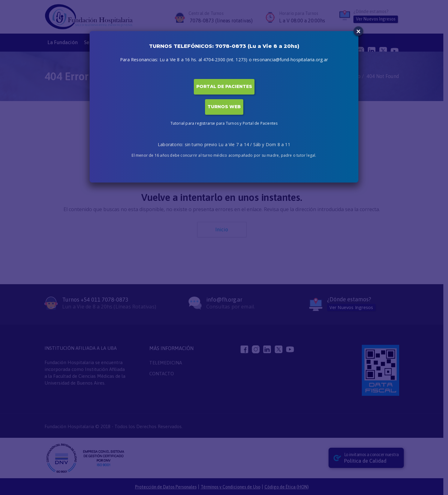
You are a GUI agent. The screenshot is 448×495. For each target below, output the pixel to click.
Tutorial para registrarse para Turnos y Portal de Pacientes (224, 123)
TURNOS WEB (224, 107)
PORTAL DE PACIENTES (224, 86)
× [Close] (358, 31)
